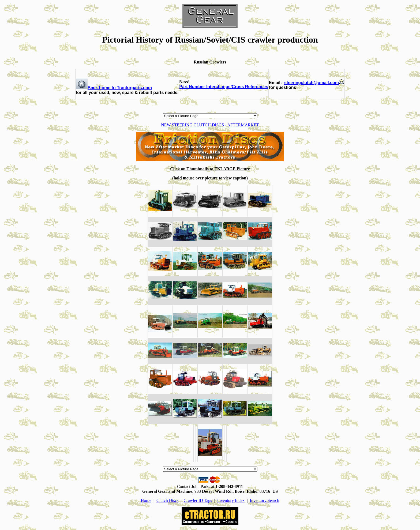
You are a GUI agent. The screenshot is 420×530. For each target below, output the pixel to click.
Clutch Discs (167, 500)
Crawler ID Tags (198, 500)
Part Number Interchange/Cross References (224, 87)
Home (146, 500)
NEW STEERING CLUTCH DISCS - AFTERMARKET (210, 125)
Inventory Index (231, 500)
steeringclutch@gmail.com (314, 83)
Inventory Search (265, 500)
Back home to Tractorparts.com (114, 88)
